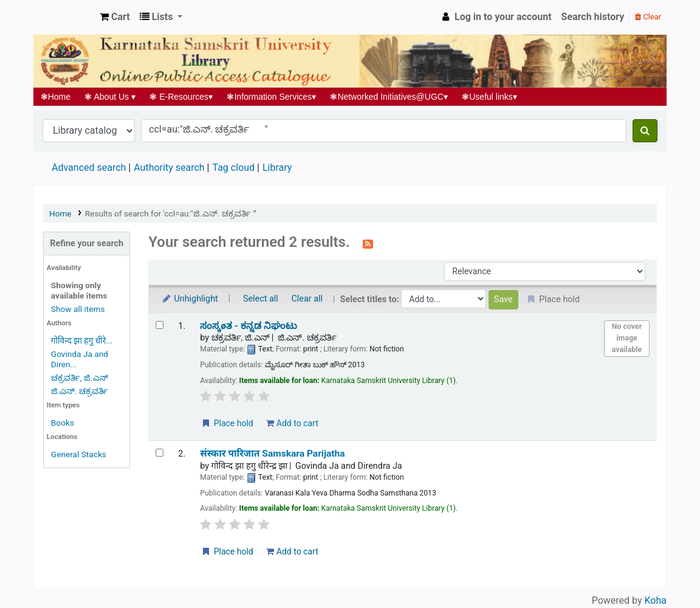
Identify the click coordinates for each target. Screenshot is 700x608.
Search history (593, 17)
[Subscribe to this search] (368, 243)
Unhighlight (189, 299)
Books (63, 423)
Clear (648, 17)
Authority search (169, 168)
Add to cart (292, 423)
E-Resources (181, 97)
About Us (110, 97)
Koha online (64, 17)
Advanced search (89, 168)
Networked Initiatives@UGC (389, 97)
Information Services (272, 97)
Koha (656, 600)
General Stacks (79, 454)
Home (56, 97)
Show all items (78, 309)
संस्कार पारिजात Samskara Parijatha (272, 454)
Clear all (307, 299)
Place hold (227, 423)
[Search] (645, 131)
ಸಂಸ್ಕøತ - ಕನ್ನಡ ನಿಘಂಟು (249, 326)
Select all (261, 299)
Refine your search (87, 244)
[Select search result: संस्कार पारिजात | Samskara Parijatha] (160, 453)
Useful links (490, 97)
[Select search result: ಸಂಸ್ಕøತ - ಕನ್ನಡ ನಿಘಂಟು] (160, 325)
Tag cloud (233, 168)
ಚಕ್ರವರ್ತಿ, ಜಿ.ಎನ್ (80, 378)
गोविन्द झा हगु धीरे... (82, 340)
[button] (115, 17)
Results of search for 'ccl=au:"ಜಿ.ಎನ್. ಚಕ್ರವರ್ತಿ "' (171, 213)
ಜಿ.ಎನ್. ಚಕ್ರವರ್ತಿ (80, 391)
